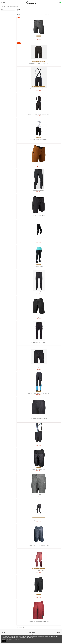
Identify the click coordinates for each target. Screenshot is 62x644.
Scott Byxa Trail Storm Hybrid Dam (39, 520)
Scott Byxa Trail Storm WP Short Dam (39, 596)
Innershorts (4, 15)
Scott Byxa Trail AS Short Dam (39, 469)
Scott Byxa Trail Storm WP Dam (39, 571)
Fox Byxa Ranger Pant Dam (39, 292)
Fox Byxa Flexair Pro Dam (39, 190)
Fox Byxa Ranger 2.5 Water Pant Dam (39, 241)
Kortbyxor (4, 12)
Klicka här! (21, 639)
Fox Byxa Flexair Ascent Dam (39, 165)
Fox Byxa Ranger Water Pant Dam (39, 343)
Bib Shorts (4, 14)
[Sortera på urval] (48, 14)
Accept (4, 641)
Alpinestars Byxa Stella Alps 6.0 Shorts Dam (39, 38)
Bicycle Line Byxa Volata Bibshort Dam (39, 140)
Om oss (3, 635)
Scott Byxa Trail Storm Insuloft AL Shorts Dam (39, 545)
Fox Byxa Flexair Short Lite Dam (39, 216)
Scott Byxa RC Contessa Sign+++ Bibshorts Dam (39, 444)
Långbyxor (4, 13)
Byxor (2, 9)
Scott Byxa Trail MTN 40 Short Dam (39, 495)
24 (53, 14)
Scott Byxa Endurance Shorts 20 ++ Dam (39, 419)
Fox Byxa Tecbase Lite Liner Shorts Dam (39, 368)
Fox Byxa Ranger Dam (39, 266)
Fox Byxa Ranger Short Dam (39, 317)
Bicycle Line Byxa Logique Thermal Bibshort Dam (39, 114)
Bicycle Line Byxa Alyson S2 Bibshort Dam (39, 89)
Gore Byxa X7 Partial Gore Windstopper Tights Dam (39, 393)
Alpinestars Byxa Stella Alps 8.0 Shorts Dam (39, 63)
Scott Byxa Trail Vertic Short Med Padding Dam (39, 622)
